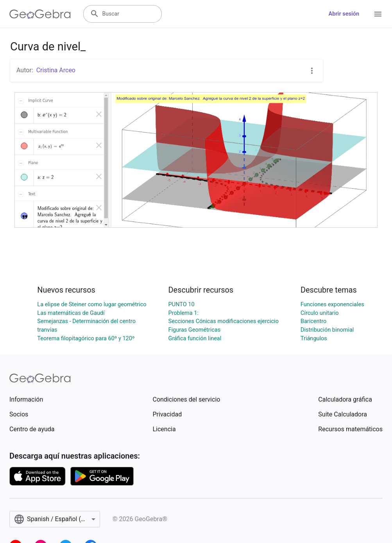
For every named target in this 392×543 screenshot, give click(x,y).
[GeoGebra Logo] (40, 14)
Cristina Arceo (56, 70)
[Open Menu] (378, 14)
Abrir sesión (344, 14)
